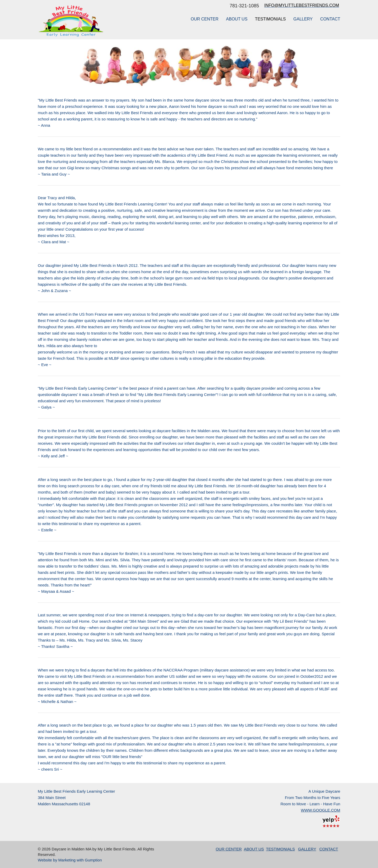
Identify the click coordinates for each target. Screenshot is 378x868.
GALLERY (303, 19)
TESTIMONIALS (270, 19)
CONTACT (330, 19)
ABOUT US (237, 19)
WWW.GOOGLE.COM (321, 810)
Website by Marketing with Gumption (70, 860)
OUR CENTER (204, 19)
